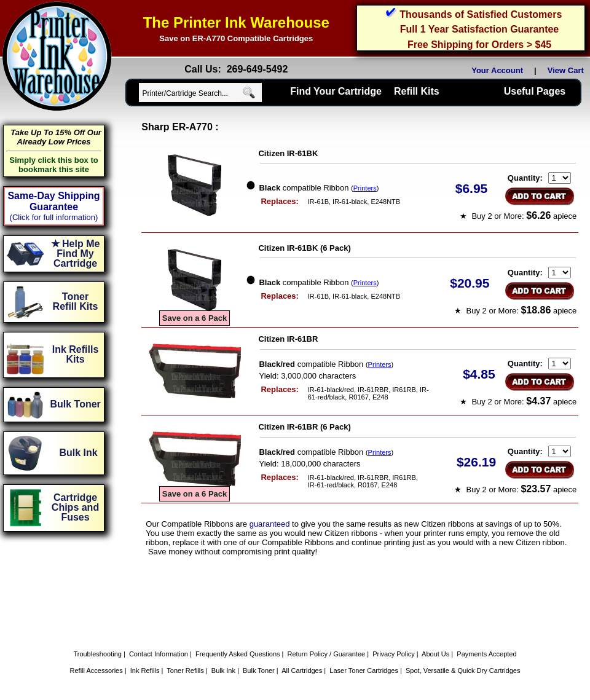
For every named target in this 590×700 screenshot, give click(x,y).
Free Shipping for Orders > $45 (479, 45)
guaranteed (270, 524)
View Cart (568, 70)
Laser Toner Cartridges (364, 671)
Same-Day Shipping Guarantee (53, 201)
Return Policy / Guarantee (327, 654)
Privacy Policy (393, 654)
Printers (365, 188)
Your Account (497, 70)
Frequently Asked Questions (238, 654)
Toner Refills (185, 671)
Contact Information (159, 654)
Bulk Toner (259, 671)
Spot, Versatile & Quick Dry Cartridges (463, 671)
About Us (435, 654)
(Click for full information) (54, 217)
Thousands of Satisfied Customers (481, 14)
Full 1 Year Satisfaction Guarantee (479, 29)
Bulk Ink (223, 671)
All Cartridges (302, 671)
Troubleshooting (97, 654)
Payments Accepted (486, 654)
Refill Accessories (96, 671)
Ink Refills (145, 671)
